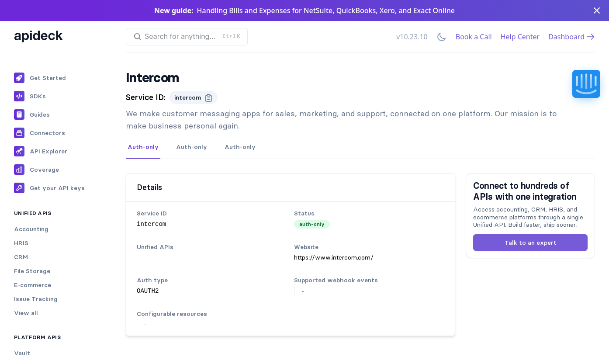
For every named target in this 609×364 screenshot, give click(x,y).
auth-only (312, 224)
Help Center (520, 37)
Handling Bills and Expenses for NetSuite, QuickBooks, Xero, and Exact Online (326, 10)
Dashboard (572, 37)
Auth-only (143, 147)
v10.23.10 (412, 37)
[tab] (143, 147)
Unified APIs (33, 213)
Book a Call (474, 37)
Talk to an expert (531, 243)
